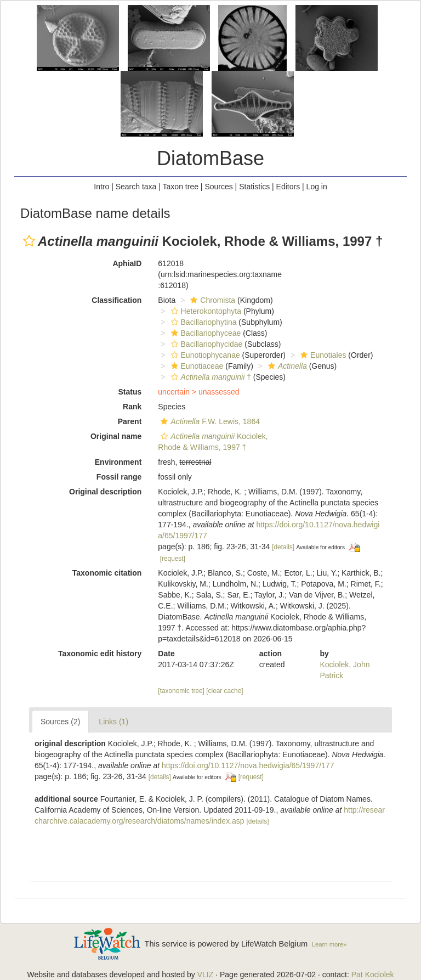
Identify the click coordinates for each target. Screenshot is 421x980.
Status (130, 392)
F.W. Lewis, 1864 (209, 421)
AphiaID (127, 263)
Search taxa (136, 187)
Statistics (254, 187)
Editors (288, 187)
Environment (118, 462)
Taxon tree (181, 187)
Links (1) (113, 722)
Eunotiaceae (196, 366)
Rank (132, 407)
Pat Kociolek (373, 975)
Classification (116, 300)
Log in (317, 187)
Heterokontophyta (205, 311)
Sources (218, 187)
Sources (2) (60, 722)
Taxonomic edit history (100, 654)
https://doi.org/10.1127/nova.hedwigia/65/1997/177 (248, 765)
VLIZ (206, 975)
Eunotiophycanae (204, 355)
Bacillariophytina (203, 322)
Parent (130, 421)
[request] (173, 559)
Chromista (211, 300)
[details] (283, 547)
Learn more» (329, 944)
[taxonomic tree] (181, 691)
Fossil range (119, 477)
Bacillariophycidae (206, 344)
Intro (101, 187)
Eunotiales (322, 355)
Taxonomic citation (107, 573)
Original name (116, 436)
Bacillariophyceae (205, 333)
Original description (105, 492)
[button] (29, 241)
